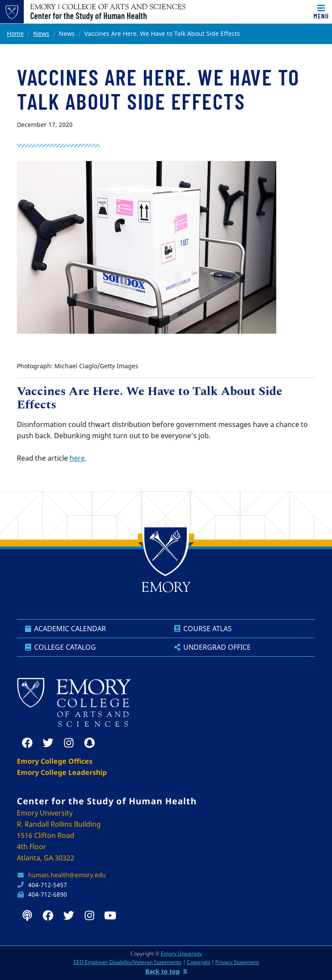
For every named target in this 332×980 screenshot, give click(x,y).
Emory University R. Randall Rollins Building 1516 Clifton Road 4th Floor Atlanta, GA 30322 (59, 835)
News (41, 33)
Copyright (198, 962)
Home (15, 33)
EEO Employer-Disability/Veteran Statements (128, 962)
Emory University (181, 953)
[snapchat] (89, 743)
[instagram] (69, 743)
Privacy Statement (237, 962)
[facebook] (27, 743)
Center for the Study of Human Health (89, 16)
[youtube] (110, 916)
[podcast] (27, 916)
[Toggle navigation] (321, 12)
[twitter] (48, 743)
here (77, 458)
